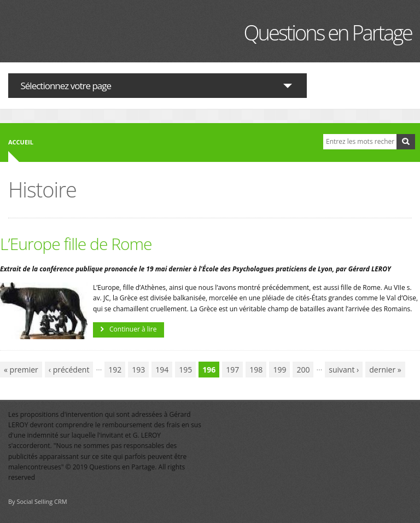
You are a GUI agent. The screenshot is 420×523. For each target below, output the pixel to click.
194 (162, 370)
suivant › (344, 370)
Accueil (21, 142)
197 (232, 370)
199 (279, 370)
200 (303, 370)
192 (115, 370)
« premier (21, 370)
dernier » (385, 370)
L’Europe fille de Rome (76, 244)
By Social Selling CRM (38, 501)
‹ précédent (69, 370)
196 (209, 370)
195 (185, 370)
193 (138, 370)
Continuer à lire (133, 329)
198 (256, 370)
